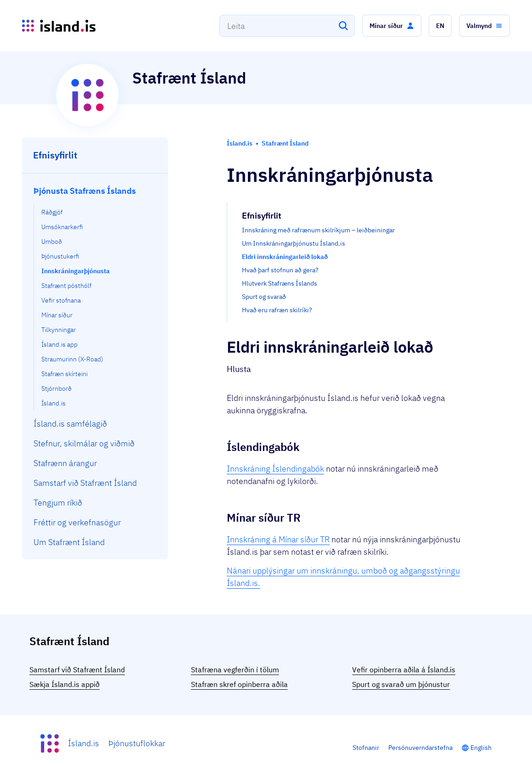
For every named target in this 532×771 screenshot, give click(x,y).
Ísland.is (84, 743)
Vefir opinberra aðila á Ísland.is (404, 670)
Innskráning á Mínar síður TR (278, 539)
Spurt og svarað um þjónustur (401, 684)
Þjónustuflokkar (137, 743)
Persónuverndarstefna (420, 748)
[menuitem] (95, 295)
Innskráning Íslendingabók (275, 469)
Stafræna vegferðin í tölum (235, 670)
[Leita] (343, 26)
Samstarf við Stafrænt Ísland (77, 670)
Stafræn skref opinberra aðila (239, 684)
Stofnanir (366, 748)
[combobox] (287, 26)
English (481, 748)
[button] (392, 26)
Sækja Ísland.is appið (64, 684)
